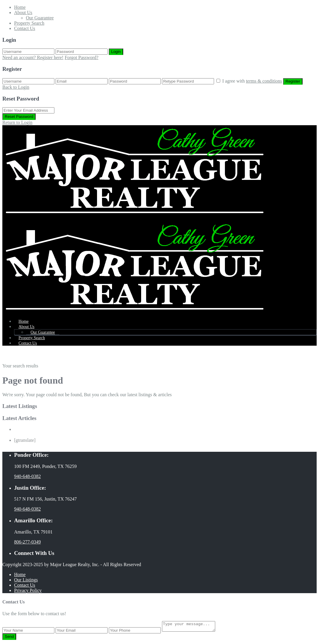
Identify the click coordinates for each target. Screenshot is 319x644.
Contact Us (25, 28)
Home (20, 7)
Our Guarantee (40, 18)
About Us (23, 12)
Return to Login (17, 122)
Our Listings (26, 580)
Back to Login (16, 87)
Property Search (29, 23)
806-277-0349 (27, 542)
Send (9, 638)
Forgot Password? (82, 57)
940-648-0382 (27, 476)
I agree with (253, 81)
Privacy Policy (28, 590)
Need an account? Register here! (33, 57)
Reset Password (19, 117)
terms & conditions (264, 81)
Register (293, 81)
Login (116, 52)
